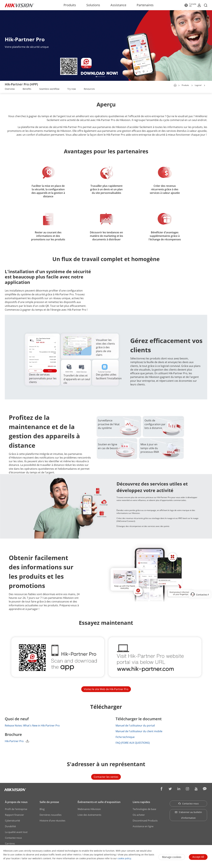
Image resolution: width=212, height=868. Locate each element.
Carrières (10, 843)
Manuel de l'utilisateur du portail (138, 726)
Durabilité (10, 826)
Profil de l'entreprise (16, 809)
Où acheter (139, 815)
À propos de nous (16, 802)
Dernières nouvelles (51, 815)
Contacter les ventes (106, 777)
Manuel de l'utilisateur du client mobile (142, 731)
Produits (70, 5)
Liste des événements (89, 815)
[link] (10, 89)
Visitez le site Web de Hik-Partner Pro (106, 689)
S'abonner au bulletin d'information (188, 815)
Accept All (198, 857)
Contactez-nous (13, 838)
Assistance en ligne (143, 826)
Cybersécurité (12, 821)
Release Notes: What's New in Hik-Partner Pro (35, 726)
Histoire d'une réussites (52, 821)
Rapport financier (14, 815)
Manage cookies (172, 857)
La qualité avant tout (16, 832)
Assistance (118, 5)
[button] (101, 77)
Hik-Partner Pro (17, 741)
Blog (42, 809)
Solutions (93, 5)
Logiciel (198, 85)
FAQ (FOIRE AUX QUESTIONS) (135, 743)
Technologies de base (144, 809)
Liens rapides (141, 802)
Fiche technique (128, 737)
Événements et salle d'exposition (99, 802)
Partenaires (145, 5)
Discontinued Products (145, 821)
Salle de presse (49, 802)
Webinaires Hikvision (89, 809)
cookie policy (124, 858)
